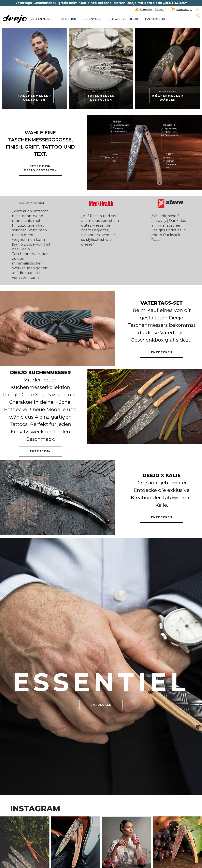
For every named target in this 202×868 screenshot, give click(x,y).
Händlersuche (155, 19)
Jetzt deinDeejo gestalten (40, 168)
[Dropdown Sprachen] (161, 9)
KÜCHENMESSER (93, 19)
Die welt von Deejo (124, 19)
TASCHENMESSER (41, 19)
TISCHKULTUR (67, 19)
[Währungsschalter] (197, 9)
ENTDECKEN (162, 352)
